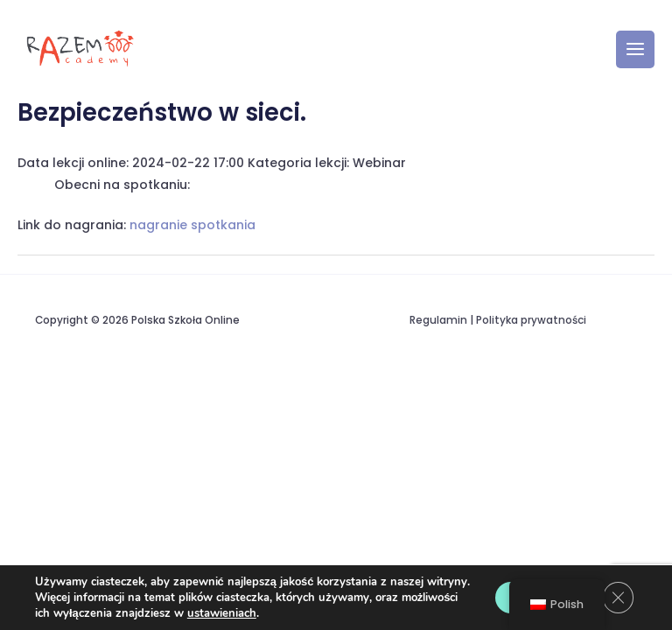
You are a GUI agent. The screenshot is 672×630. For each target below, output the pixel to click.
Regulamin (438, 323)
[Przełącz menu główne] (635, 51)
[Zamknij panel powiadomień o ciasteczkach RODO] (618, 590)
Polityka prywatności (531, 323)
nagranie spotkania (192, 227)
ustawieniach (222, 613)
